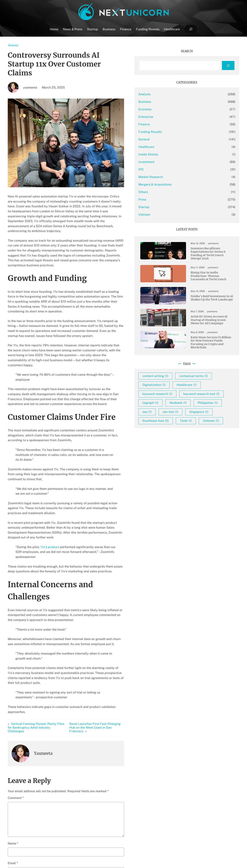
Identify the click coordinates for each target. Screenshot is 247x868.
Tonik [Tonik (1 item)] (217, 453)
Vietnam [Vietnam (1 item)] (182, 462)
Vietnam (175, 215)
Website (14, 774)
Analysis (176, 94)
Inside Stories (179, 154)
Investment (177, 162)
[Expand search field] (191, 29)
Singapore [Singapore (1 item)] (210, 444)
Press (173, 199)
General (175, 139)
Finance (175, 124)
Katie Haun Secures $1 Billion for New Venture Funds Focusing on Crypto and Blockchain (211, 347)
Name (13, 735)
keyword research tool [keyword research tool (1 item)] (192, 417)
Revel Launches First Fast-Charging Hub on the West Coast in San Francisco (119, 621)
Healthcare (177, 147)
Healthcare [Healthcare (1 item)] (218, 399)
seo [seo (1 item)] (209, 435)
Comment (16, 689)
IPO (172, 169)
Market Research (182, 177)
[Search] (228, 65)
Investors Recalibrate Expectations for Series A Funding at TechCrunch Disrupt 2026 (213, 254)
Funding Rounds (181, 132)
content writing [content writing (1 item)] (186, 382)
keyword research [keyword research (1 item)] (188, 409)
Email (13, 754)
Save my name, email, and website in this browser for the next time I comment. (68, 794)
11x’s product (50, 474)
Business (13, 45)
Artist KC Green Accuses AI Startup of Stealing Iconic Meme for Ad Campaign (212, 323)
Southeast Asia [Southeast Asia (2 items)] (187, 453)
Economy (176, 109)
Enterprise (177, 117)
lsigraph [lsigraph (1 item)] (181, 426)
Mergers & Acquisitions (186, 184)
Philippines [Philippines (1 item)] (184, 435)
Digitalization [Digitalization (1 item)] (185, 399)
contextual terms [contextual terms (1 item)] (188, 391)
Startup (175, 207)
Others (174, 192)
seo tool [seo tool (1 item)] (181, 444)
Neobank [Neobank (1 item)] (209, 426)
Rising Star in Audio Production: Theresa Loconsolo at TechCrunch (213, 278)
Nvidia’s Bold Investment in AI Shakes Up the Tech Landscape (213, 299)
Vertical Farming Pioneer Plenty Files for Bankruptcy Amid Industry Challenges (38, 621)
